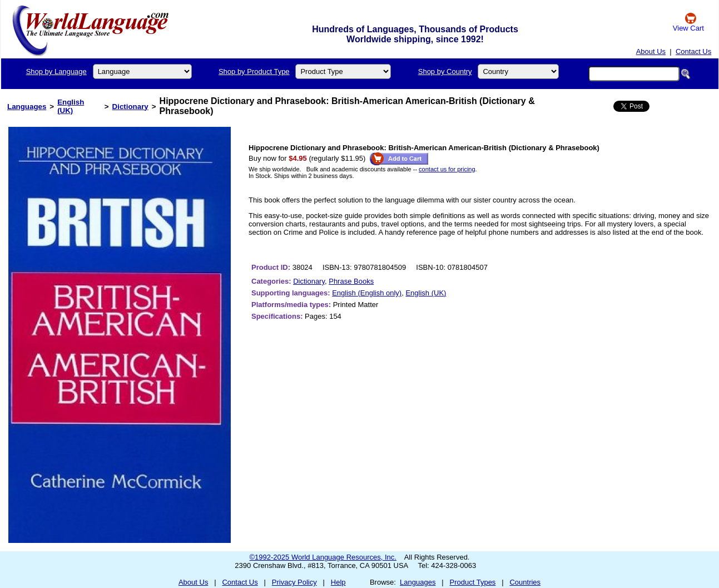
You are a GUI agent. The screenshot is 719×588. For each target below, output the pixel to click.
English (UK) (71, 106)
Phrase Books (351, 281)
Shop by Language (56, 71)
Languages (27, 107)
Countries (525, 582)
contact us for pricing (447, 169)
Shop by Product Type (254, 71)
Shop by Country (445, 71)
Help (338, 582)
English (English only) (367, 293)
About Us (651, 51)
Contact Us (693, 51)
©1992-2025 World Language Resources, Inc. (323, 557)
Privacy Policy (294, 582)
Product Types (473, 582)
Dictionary (130, 107)
